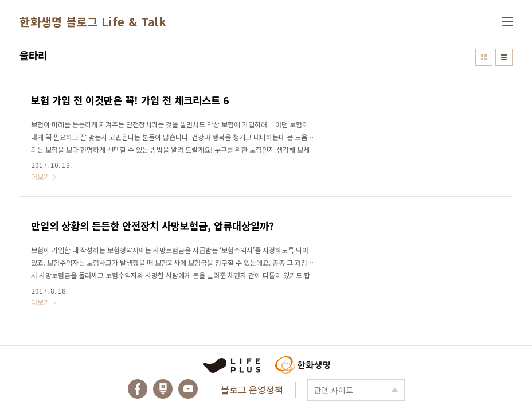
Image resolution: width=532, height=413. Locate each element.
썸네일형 (484, 57)
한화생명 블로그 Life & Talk (93, 22)
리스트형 (504, 57)
